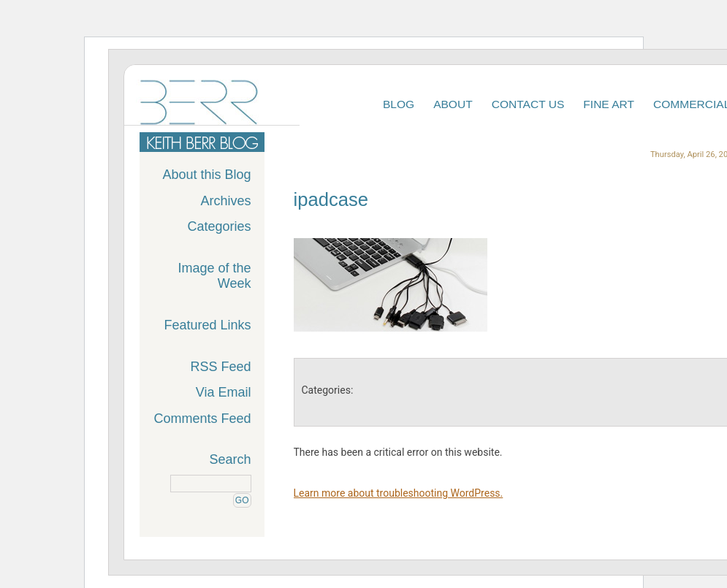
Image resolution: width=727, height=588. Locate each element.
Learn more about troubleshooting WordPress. (399, 493)
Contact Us (528, 104)
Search (230, 459)
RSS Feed (220, 367)
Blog (399, 104)
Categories (219, 226)
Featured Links (207, 325)
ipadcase (331, 199)
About (453, 104)
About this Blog (206, 175)
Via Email (224, 392)
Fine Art (609, 104)
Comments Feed (202, 419)
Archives (225, 201)
